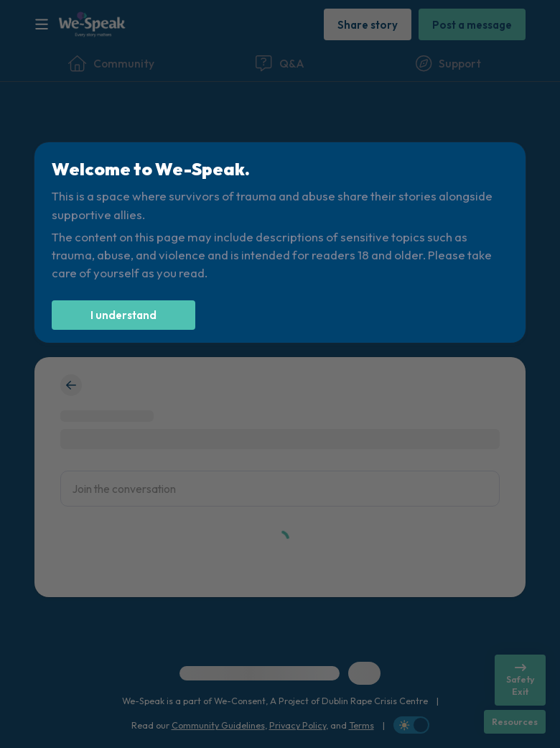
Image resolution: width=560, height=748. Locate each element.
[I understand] (123, 315)
